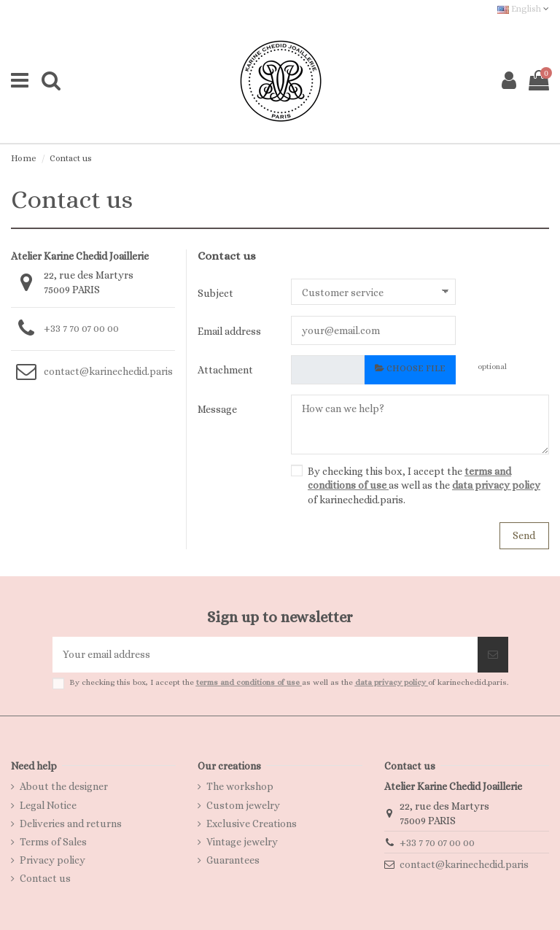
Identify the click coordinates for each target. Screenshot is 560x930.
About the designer (64, 786)
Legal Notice (48, 805)
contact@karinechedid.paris (108, 371)
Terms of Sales (53, 842)
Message (217, 409)
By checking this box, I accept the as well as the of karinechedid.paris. (424, 485)
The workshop (240, 786)
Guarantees (233, 860)
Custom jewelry (243, 805)
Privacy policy (52, 860)
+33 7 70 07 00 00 (81, 328)
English (523, 9)
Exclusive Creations (252, 824)
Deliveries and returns (71, 824)
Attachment (225, 370)
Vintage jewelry (242, 842)
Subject (215, 293)
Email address (229, 331)
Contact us (45, 878)
